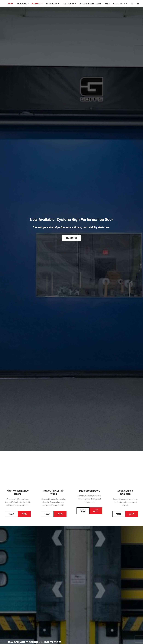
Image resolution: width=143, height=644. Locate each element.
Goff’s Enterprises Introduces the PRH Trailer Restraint (115, 323)
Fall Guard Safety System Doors (55, 616)
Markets (37, 3)
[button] (134, 3)
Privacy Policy (81, 522)
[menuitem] (11, 3)
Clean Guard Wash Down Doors (55, 524)
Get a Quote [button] (24, 121)
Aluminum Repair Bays (52, 573)
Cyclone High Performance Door (55, 515)
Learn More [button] (71, 42)
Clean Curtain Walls (50, 555)
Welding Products (50, 619)
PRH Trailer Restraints (52, 603)
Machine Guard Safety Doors (54, 533)
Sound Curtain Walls (51, 564)
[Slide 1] (68, 399)
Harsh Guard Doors (50, 527)
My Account (80, 516)
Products (23, 3)
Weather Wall (48, 587)
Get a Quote (120, 3)
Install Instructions (90, 3)
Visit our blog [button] (71, 356)
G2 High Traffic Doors (51, 518)
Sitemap (79, 525)
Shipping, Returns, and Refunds (88, 519)
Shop (107, 3)
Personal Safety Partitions (53, 613)
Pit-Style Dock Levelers (52, 600)
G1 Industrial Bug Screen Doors (55, 521)
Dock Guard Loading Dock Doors (55, 536)
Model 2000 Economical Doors (55, 530)
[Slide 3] (73, 399)
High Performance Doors (18, 99)
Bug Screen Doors (89, 98)
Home (11, 3)
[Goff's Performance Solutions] (4, 4)
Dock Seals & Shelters (125, 99)
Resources (53, 3)
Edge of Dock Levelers (52, 597)
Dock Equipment (37, 292)
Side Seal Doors (49, 539)
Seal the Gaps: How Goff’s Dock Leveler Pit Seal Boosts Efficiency (26, 320)
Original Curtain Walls (51, 552)
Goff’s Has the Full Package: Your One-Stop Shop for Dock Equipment (71, 320)
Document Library (82, 510)
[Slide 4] (75, 399)
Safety (129, 295)
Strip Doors (48, 542)
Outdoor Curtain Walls (51, 561)
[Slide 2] (70, 399)
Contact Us (69, 3)
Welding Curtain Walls (51, 570)
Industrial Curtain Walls (54, 99)
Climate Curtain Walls (51, 558)
